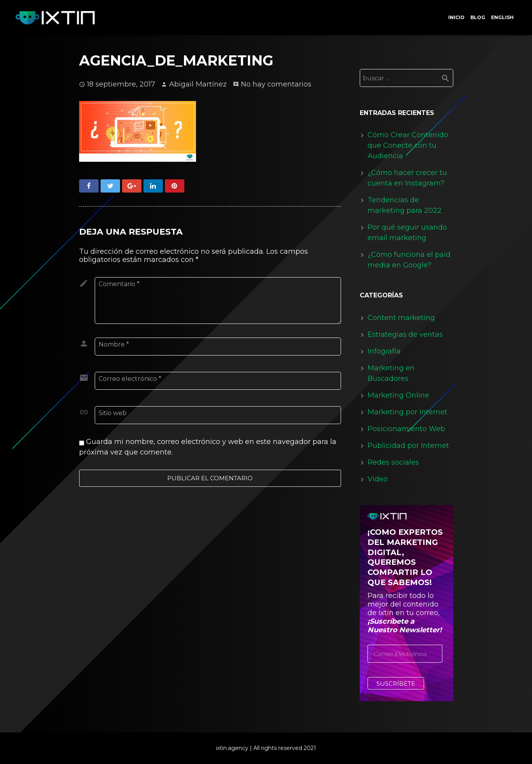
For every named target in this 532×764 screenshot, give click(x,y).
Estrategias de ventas (405, 334)
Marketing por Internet (407, 412)
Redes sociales (393, 462)
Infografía (384, 351)
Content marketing (401, 318)
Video (378, 479)
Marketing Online (398, 395)
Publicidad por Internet (408, 446)
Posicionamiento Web (406, 429)
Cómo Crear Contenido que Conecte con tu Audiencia (408, 145)
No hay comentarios (276, 84)
